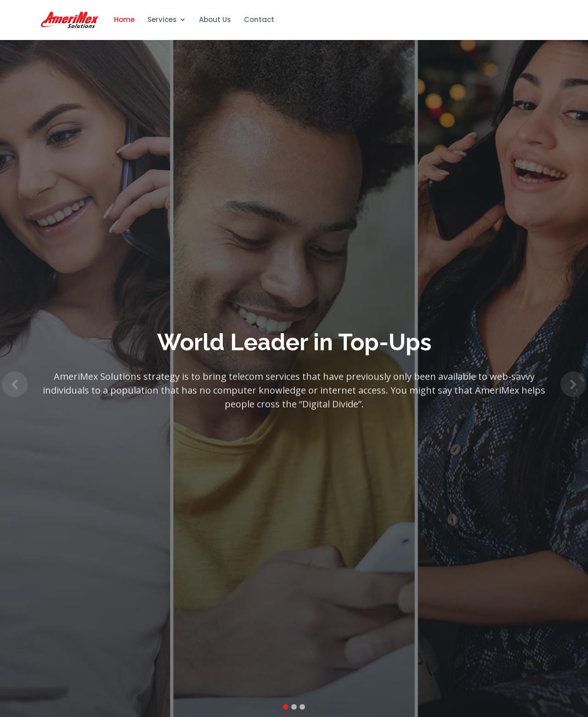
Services (162, 20)
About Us (215, 20)
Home (124, 20)
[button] (15, 384)
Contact (259, 20)
